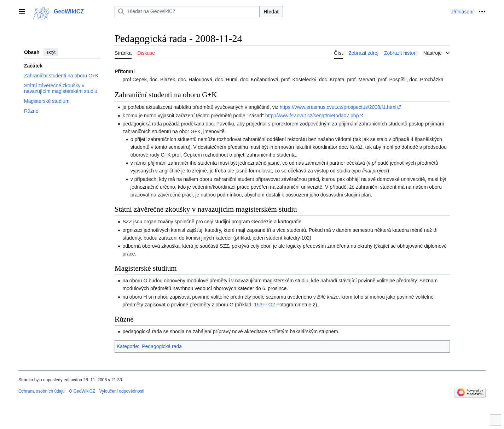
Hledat (271, 12)
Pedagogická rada (162, 346)
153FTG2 (264, 305)
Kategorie (127, 346)
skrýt (51, 52)
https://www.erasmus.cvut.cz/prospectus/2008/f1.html (338, 107)
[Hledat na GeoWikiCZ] (187, 12)
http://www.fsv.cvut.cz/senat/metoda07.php (312, 116)
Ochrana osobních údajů (42, 391)
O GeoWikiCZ (82, 391)
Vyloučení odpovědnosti (122, 391)
